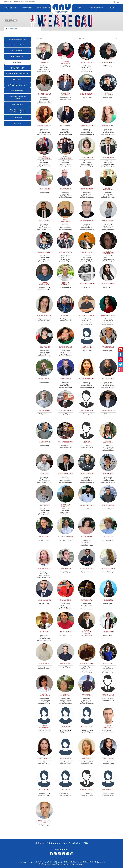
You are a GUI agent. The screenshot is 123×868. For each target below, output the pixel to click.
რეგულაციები (17, 79)
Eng (114, 2)
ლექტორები (17, 62)
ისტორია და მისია (17, 45)
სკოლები (80, 8)
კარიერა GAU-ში (17, 104)
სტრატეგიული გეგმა (17, 68)
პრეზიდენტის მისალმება (17, 39)
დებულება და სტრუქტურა (17, 85)
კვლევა (112, 8)
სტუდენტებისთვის (27, 8)
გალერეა (17, 123)
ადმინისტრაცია (17, 56)
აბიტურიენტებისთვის (11, 8)
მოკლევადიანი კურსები (96, 8)
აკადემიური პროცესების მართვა (17, 97)
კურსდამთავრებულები (43, 8)
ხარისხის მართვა (17, 91)
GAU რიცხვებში (17, 118)
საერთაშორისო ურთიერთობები (24, 2)
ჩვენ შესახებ (8, 2)
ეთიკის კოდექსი (17, 51)
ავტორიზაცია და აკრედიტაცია (17, 73)
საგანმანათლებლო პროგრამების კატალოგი (17, 111)
